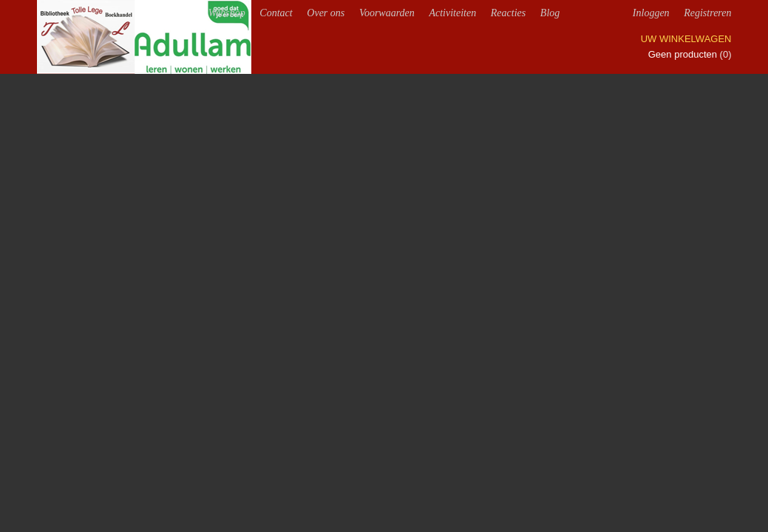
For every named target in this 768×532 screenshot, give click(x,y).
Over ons (326, 13)
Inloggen (651, 13)
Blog (550, 13)
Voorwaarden (387, 13)
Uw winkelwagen (686, 39)
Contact (276, 13)
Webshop (227, 13)
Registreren (707, 13)
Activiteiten (452, 13)
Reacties (508, 13)
